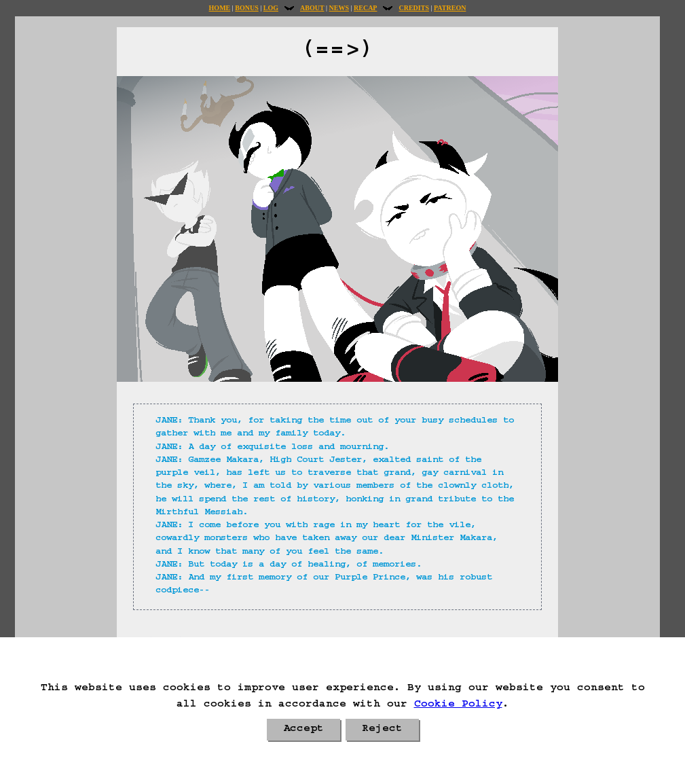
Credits (413, 8)
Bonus (246, 8)
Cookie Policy (458, 705)
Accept (303, 730)
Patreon (450, 8)
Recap (365, 8)
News (339, 8)
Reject (382, 730)
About (312, 8)
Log (271, 8)
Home (220, 8)
